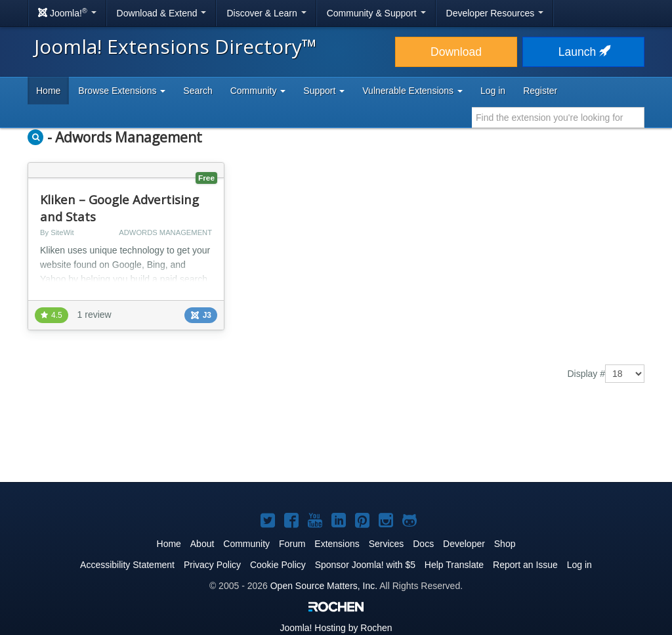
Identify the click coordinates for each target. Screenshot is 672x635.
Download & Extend (162, 13)
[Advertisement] (336, 442)
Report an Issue (525, 565)
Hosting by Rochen (336, 628)
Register (540, 91)
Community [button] (258, 91)
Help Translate (454, 565)
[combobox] (558, 118)
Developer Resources (495, 13)
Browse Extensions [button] (122, 91)
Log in (493, 91)
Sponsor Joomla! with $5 (365, 565)
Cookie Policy (278, 565)
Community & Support (376, 13)
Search (198, 91)
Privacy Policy (212, 565)
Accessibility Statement (127, 565)
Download (456, 52)
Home (48, 91)
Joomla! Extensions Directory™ (176, 46)
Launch (583, 52)
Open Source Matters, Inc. (324, 586)
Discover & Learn (266, 13)
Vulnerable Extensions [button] (412, 91)
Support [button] (324, 91)
